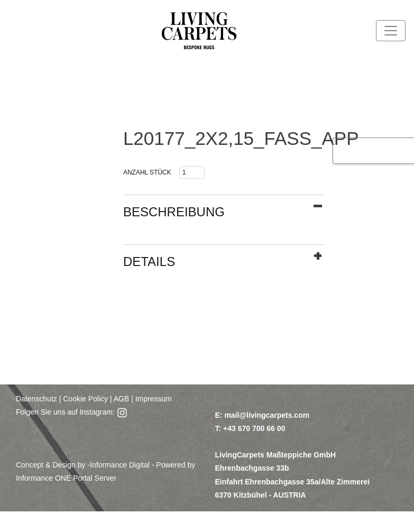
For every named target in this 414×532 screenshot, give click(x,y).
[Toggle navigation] (391, 31)
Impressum (154, 399)
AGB (121, 399)
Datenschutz (36, 399)
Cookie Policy (85, 399)
